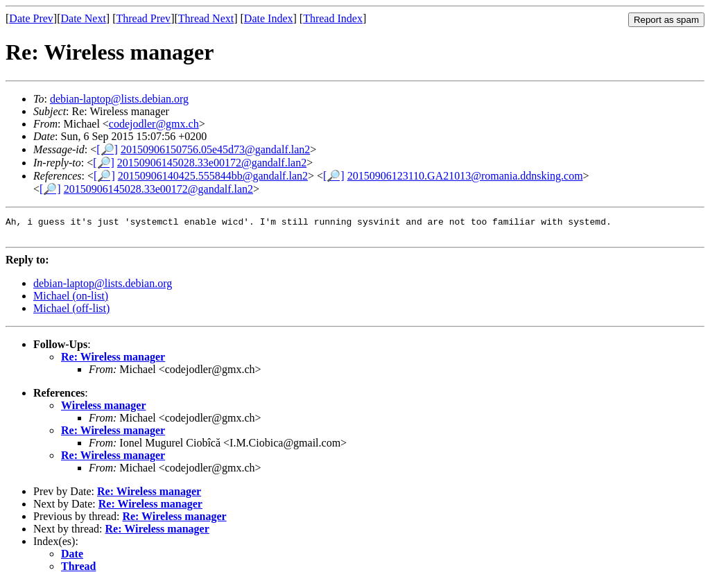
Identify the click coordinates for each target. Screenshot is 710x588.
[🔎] (107, 149)
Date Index (269, 18)
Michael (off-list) (71, 312)
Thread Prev (143, 18)
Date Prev (31, 18)
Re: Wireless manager (113, 361)
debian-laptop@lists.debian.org (119, 99)
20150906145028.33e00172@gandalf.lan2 (212, 163)
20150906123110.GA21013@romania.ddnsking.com (465, 176)
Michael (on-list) (71, 300)
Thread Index (333, 18)
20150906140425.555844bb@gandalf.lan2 (213, 176)
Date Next (84, 18)
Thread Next (206, 18)
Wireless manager (104, 409)
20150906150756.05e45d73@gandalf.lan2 (215, 149)
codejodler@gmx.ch (154, 124)
